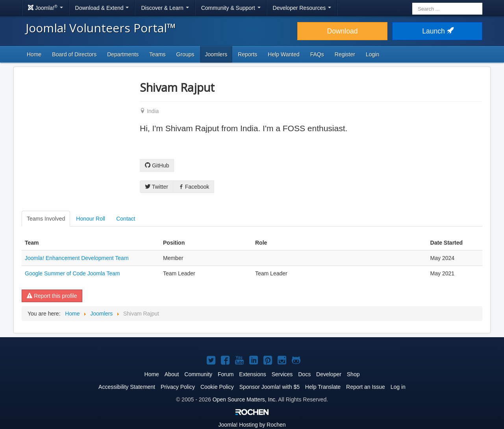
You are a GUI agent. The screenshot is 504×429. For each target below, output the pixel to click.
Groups (185, 54)
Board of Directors (74, 54)
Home (34, 54)
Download (343, 31)
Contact (126, 219)
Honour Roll (91, 219)
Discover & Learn (165, 8)
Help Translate (323, 387)
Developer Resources (302, 8)
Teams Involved (46, 219)
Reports (247, 54)
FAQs (317, 54)
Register (345, 54)
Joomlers (216, 54)
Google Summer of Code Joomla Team (72, 273)
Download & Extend (102, 8)
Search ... (412, 2)
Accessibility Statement (127, 387)
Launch (437, 31)
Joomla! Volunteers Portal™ (101, 28)
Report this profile (52, 296)
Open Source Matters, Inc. (245, 399)
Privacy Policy (178, 387)
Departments (123, 54)
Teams (157, 54)
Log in (398, 387)
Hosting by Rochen (252, 425)
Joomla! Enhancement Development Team (77, 258)
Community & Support (231, 8)
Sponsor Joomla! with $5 (270, 387)
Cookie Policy (217, 387)
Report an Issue (366, 387)
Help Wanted (283, 54)
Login (372, 54)
